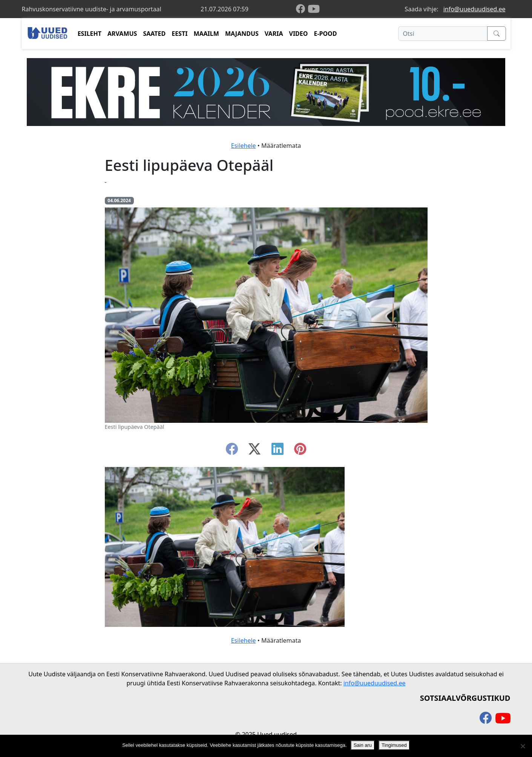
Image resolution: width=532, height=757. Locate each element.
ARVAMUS (122, 34)
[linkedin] (277, 451)
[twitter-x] (255, 451)
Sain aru (363, 745)
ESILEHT (90, 34)
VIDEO (298, 34)
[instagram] (300, 451)
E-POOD (325, 34)
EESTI (179, 34)
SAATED (154, 34)
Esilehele (244, 146)
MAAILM (206, 34)
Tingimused (394, 745)
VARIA (274, 34)
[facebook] (302, 9)
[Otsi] (443, 34)
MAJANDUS (242, 34)
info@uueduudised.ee (475, 9)
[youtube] (314, 9)
